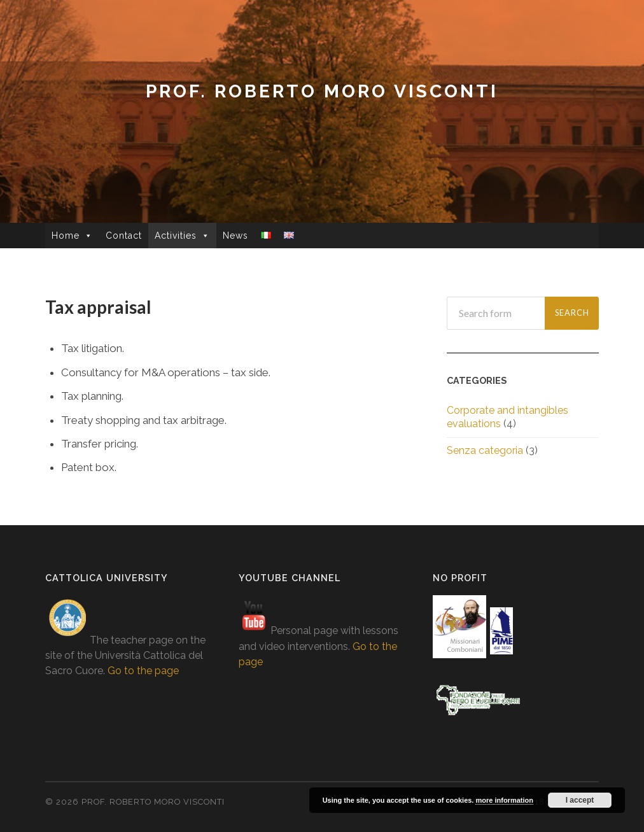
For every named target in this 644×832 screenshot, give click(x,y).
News (235, 236)
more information (504, 800)
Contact (124, 236)
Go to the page (143, 671)
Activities (176, 236)
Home (66, 236)
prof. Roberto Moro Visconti (322, 91)
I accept (580, 800)
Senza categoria (485, 450)
